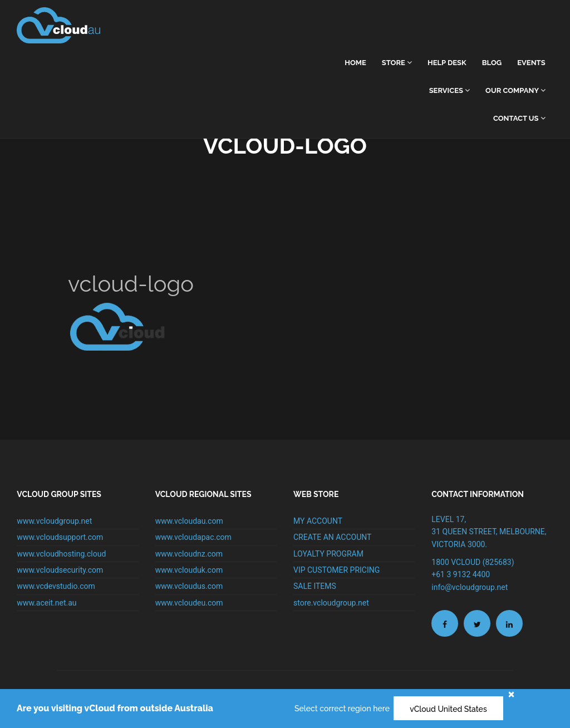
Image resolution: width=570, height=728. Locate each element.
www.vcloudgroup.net (54, 521)
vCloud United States (448, 709)
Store (397, 63)
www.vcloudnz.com (189, 554)
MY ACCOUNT (318, 521)
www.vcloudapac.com (193, 537)
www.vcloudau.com (189, 521)
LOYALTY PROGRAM (328, 554)
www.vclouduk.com (189, 570)
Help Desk (447, 63)
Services (449, 90)
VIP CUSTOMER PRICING (336, 570)
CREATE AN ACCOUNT (332, 537)
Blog (492, 63)
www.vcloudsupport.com (60, 537)
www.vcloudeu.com (189, 603)
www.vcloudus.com (189, 586)
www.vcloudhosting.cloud (61, 554)
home (355, 63)
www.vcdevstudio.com (56, 586)
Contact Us (519, 118)
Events (531, 63)
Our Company (515, 90)
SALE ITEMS (315, 586)
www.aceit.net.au (46, 603)
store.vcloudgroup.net (331, 603)
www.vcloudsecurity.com (60, 570)
